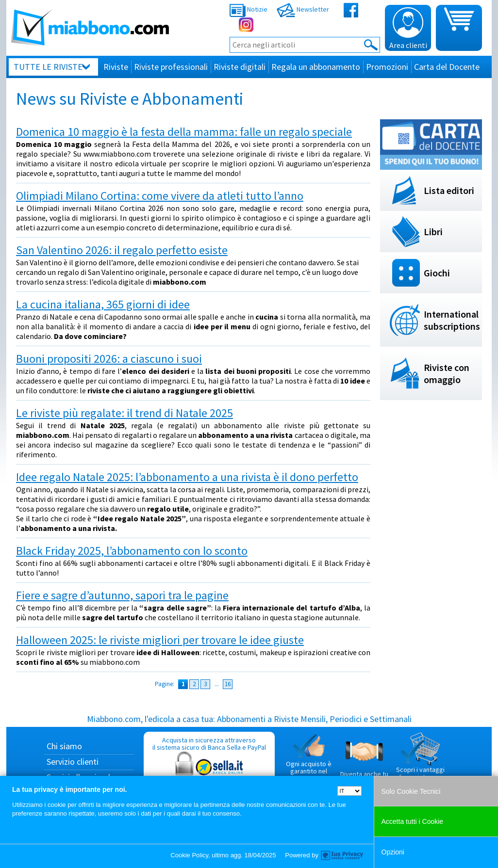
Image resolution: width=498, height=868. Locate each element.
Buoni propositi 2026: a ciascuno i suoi (109, 359)
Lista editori (449, 190)
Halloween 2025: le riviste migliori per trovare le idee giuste (160, 640)
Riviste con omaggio (447, 373)
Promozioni (387, 67)
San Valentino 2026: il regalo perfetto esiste (122, 250)
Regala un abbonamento (316, 67)
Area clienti (408, 29)
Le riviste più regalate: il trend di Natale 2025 (124, 413)
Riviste (116, 67)
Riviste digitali (240, 67)
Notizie (249, 9)
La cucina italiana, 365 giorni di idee (103, 304)
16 (228, 684)
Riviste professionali (171, 67)
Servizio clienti (73, 762)
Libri (433, 232)
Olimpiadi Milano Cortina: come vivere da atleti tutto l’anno (160, 196)
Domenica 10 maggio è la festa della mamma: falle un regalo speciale (184, 132)
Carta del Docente (447, 67)
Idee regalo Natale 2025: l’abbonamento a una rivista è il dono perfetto (187, 477)
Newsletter (303, 9)
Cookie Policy (189, 855)
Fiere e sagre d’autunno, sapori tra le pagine (122, 595)
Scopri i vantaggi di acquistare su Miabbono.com (420, 760)
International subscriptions (452, 320)
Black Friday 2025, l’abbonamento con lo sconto (132, 551)
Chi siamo (64, 746)
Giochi (437, 273)
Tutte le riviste (48, 67)
